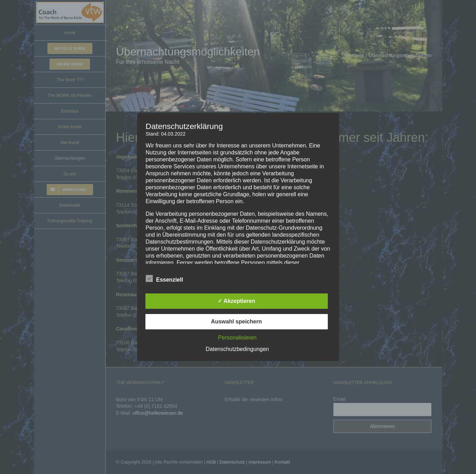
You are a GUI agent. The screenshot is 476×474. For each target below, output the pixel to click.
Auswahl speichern (236, 322)
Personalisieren (237, 338)
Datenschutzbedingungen (237, 349)
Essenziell (164, 279)
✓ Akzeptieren (236, 301)
